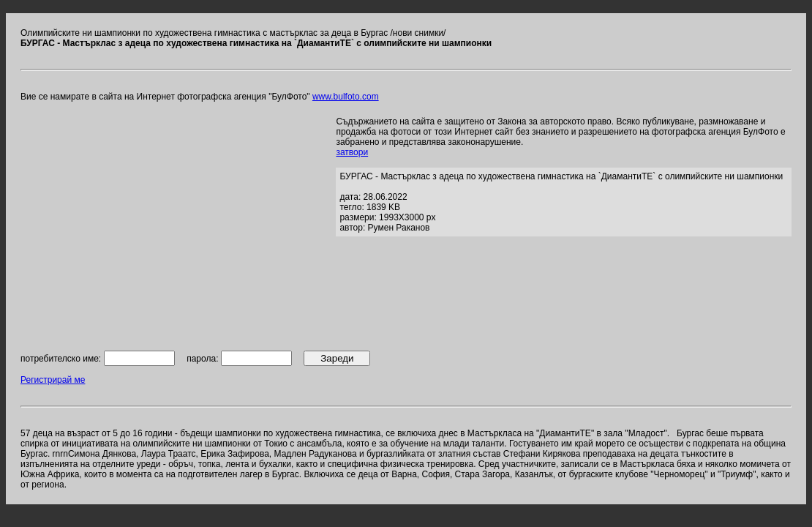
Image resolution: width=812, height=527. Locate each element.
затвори (352, 152)
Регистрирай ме (53, 380)
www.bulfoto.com (346, 97)
